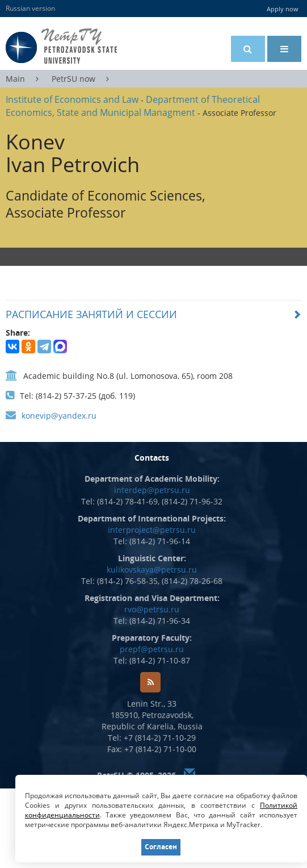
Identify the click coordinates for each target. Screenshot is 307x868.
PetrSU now (73, 79)
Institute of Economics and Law (72, 99)
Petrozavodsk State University (79, 46)
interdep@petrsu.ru (152, 490)
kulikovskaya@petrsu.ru (152, 569)
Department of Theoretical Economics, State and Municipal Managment (133, 106)
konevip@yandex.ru (59, 416)
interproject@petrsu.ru (152, 530)
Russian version (30, 8)
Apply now (283, 9)
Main (15, 79)
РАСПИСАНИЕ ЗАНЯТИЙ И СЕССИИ (91, 314)
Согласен (161, 847)
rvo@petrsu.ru (152, 609)
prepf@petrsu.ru (152, 649)
